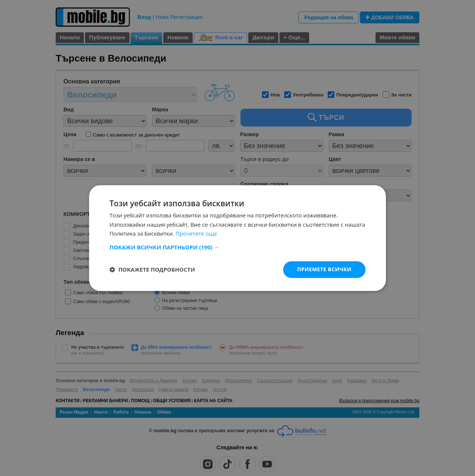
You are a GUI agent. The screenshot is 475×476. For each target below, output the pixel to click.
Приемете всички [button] (324, 269)
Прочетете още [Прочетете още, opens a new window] (196, 234)
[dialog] (237, 238)
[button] (237, 247)
